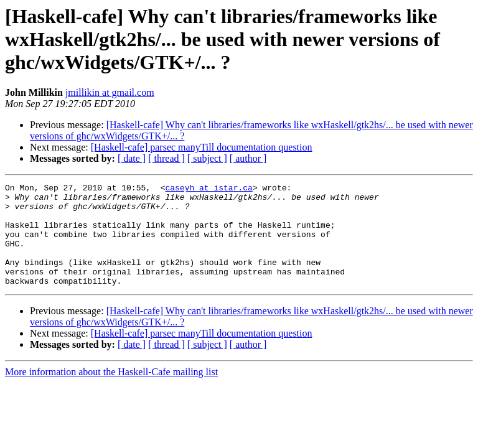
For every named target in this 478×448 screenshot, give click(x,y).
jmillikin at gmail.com (110, 92)
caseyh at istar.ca (209, 189)
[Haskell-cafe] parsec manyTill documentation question (202, 147)
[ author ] (248, 158)
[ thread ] (166, 158)
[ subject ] (207, 158)
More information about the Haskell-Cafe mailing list (111, 392)
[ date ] (132, 158)
